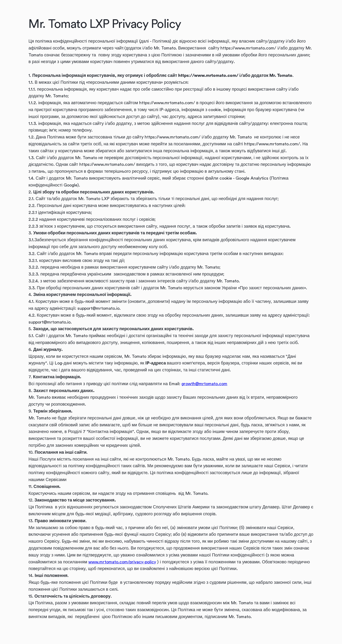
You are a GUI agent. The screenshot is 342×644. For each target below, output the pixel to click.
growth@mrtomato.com (204, 384)
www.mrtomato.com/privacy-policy (122, 562)
